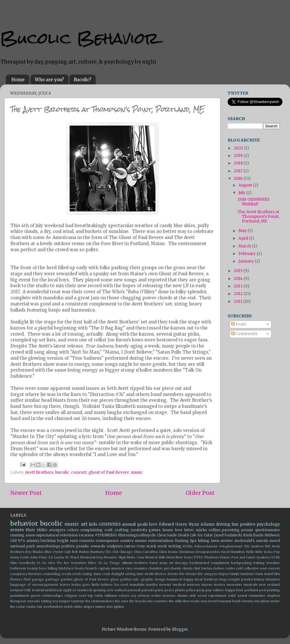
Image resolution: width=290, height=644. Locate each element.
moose (207, 585)
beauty (32, 568)
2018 (239, 163)
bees (43, 568)
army (163, 563)
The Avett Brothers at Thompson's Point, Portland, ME (258, 217)
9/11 (247, 546)
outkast (121, 590)
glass (115, 579)
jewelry (247, 579)
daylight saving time (127, 574)
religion (71, 596)
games (155, 530)
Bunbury (97, 552)
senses (17, 530)
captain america (111, 568)
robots (124, 596)
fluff (27, 579)
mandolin (137, 585)
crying (87, 574)
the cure (122, 601)
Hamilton (238, 552)
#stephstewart (231, 546)
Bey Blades (34, 552)
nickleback (53, 590)
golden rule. (130, 579)
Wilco (92, 563)
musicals (251, 585)
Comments (244, 334)
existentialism (161, 541)
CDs (108, 552)
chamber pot (159, 568)
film (277, 574)
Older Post (200, 493)
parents (148, 590)
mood (275, 541)
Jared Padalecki (228, 535)
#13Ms (187, 546)
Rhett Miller (37, 530)
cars (128, 568)
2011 (239, 302)
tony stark (146, 546)
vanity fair (34, 607)
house (168, 530)
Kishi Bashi (253, 535)
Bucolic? (82, 80)
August (246, 185)
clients (187, 568)
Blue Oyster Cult (57, 552)
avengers (57, 530)
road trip (86, 596)
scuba (156, 596)
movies (219, 585)
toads (195, 601)
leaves (65, 585)
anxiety (33, 541)
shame (183, 596)
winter (100, 607)
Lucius (59, 557)
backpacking (242, 563)
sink (193, 596)
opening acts (103, 590)
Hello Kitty (254, 552)
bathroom (18, 568)
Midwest (272, 535)
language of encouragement (34, 585)
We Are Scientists (72, 563)
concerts (87, 541)
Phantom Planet (217, 557)
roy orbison (140, 596)
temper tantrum (71, 601)
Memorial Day (91, 557)
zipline (119, 607)
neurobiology (48, 546)
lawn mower (222, 541)
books (80, 568)
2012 (239, 294)
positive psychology (260, 524)
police (191, 590)
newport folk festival (27, 590)
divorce (161, 574)
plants (180, 590)
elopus (223, 574)
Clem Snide (167, 535)
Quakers (263, 557)
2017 (239, 171)
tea (55, 601)
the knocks (138, 601)
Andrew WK (261, 546)
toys (204, 601)
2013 (239, 286)
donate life (176, 574)
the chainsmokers (100, 601)
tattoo (130, 546)
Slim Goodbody (23, 563)
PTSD (198, 557)
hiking (204, 541)
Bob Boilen (80, 552)
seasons (169, 596)
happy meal (193, 579)
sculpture (115, 546)
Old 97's (18, 541)
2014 (239, 279)
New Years (184, 557)
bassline (273, 563)
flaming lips (186, 541)
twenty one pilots (256, 601)
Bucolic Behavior (79, 38)
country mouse (133, 541)
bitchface (66, 568)
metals (262, 541)
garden (67, 579)
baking (259, 563)
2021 (239, 148)
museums (234, 585)
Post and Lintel (243, 557)
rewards (98, 546)
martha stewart (158, 585)
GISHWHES (110, 524)
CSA (115, 552)
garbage (52, 579)
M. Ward (72, 557)
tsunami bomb (230, 601)
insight (234, 579)
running (17, 535)
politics (68, 546)
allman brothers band (140, 563)
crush (77, 574)
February (248, 254)
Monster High (115, 557)
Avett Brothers (39, 472)
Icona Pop (272, 552)
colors (73, 530)
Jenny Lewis (20, 557)
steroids (33, 601)
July (242, 193)
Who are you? (49, 80)
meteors (193, 585)
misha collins (208, 530)
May (243, 231)
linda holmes (102, 585)
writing (175, 546)
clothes (219, 568)
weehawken (53, 607)
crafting (122, 530)
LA (51, 557)
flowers (16, 579)
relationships (52, 596)
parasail (134, 590)
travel (213, 601)
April (244, 238)
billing (53, 568)
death (149, 574)
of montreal (82, 590)
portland (251, 590)
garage (38, 579)
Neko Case (136, 557)
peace (169, 590)
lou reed (121, 585)
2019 (239, 156)
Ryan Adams (202, 524)
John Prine (39, 557)
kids (93, 524)
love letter (184, 530)
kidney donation (267, 579)
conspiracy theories (26, 574)
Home (18, 80)
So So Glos (46, 563)
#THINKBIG (106, 535)
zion (109, 607)
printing (273, 590)
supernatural (47, 535)
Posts (239, 324)
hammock (175, 579)
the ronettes (158, 601)
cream (66, 574)
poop (201, 590)
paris (159, 590)
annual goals (135, 524)
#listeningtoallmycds (137, 535)
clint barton (203, 568)
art (84, 524)
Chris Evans (168, 552)
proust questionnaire (261, 530)
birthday (48, 541)
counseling (51, 574)
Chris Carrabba (146, 552)
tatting (47, 601)
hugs (224, 579)
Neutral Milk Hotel (160, 557)
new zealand (269, 585)
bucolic (62, 472)
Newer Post (26, 493)
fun (235, 524)
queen (36, 596)
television (69, 535)
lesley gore (81, 585)
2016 (239, 179)
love (153, 524)
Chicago (126, 552)
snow (30, 535)
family (234, 574)
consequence (107, 541)
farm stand (264, 574)
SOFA (275, 557)
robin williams (106, 596)
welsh (68, 607)
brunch (91, 568)
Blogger (180, 629)
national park (22, 546)
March (245, 246)
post (263, 590)
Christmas (187, 552)
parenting (231, 530)
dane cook (102, 574)
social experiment (212, 596)
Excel (225, 552)
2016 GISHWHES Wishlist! (253, 202)
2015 (239, 271)
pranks (83, 546)
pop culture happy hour (224, 590)
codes (230, 568)
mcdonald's (245, 541)
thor (186, 601)
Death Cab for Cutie (196, 535)
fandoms (247, 574)
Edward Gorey (173, 524)
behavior (24, 523)
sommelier (257, 596)
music (137, 472)
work (162, 546)
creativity (139, 530)
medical (179, 585)
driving (223, 524)
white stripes (84, 607)
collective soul (255, 568)
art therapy (178, 563)
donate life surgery (201, 574)
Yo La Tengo (109, 563)
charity (175, 568)
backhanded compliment (210, 563)
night (67, 590)
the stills (175, 601)
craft (109, 530)
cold (239, 568)
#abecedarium (206, 546)
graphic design (153, 579)
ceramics (140, 568)
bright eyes (67, 541)
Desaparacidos (208, 552)
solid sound (237, 596)
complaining (91, 530)
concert (79, 472)
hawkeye (211, 579)
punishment (20, 596)
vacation (86, 535)
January (246, 261)
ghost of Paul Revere (109, 472)
